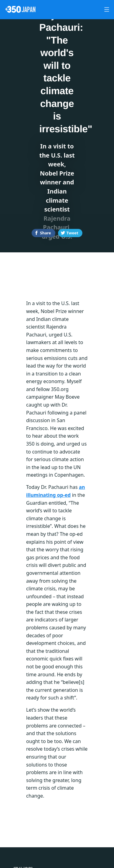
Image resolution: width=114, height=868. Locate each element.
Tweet (73, 233)
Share (46, 233)
